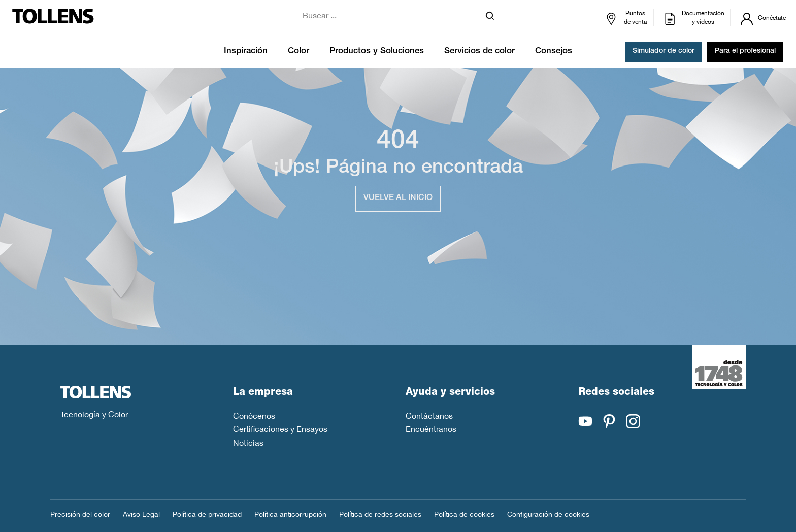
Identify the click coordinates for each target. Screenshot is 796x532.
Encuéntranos (431, 429)
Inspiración (246, 52)
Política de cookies (464, 514)
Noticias (248, 443)
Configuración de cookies (548, 514)
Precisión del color (80, 514)
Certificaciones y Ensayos (280, 429)
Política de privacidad (207, 514)
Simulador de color (664, 52)
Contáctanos (429, 416)
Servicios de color (479, 52)
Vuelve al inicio (398, 198)
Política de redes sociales (380, 514)
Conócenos (254, 416)
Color (298, 52)
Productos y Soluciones (377, 52)
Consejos (554, 52)
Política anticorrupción (290, 514)
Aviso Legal (141, 514)
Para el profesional (745, 52)
